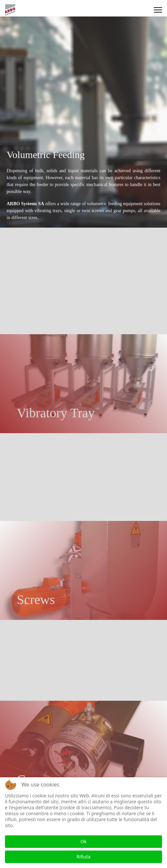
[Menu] (158, 10)
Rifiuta (83, 857)
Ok (83, 841)
